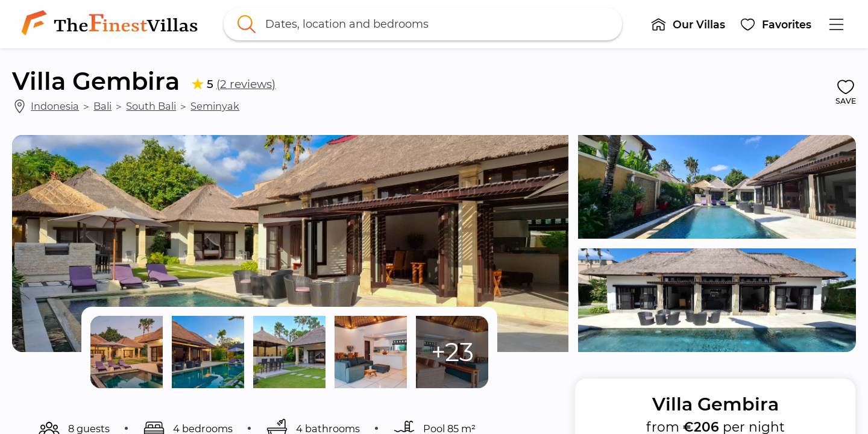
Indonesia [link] (55, 106)
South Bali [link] (151, 106)
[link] (112, 24)
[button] (688, 24)
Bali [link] (102, 106)
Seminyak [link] (215, 106)
